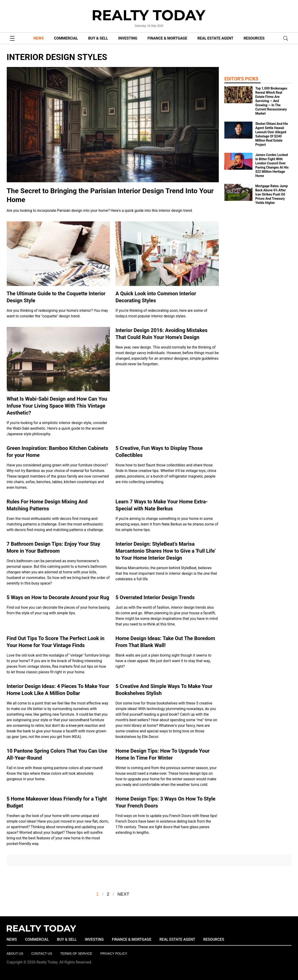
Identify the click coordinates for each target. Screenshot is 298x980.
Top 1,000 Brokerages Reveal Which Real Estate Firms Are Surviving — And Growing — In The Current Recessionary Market (271, 101)
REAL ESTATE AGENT (215, 38)
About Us (15, 953)
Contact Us (42, 953)
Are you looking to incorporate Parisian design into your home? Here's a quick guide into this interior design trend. (100, 211)
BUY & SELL (98, 38)
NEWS (39, 38)
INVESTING (128, 38)
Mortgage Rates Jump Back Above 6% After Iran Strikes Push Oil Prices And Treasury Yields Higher (272, 194)
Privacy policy (114, 953)
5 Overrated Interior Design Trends (155, 597)
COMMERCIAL (66, 38)
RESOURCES (254, 38)
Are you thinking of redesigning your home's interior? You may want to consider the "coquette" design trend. (57, 313)
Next (123, 894)
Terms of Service (76, 953)
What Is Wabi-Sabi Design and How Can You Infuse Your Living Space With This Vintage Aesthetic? (57, 406)
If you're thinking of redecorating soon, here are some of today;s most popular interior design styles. (161, 313)
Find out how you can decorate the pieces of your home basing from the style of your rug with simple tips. (58, 610)
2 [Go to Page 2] (108, 894)
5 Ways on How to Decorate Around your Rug (58, 597)
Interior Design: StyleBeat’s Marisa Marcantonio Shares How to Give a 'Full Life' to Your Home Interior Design (165, 551)
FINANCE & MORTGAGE (167, 38)
